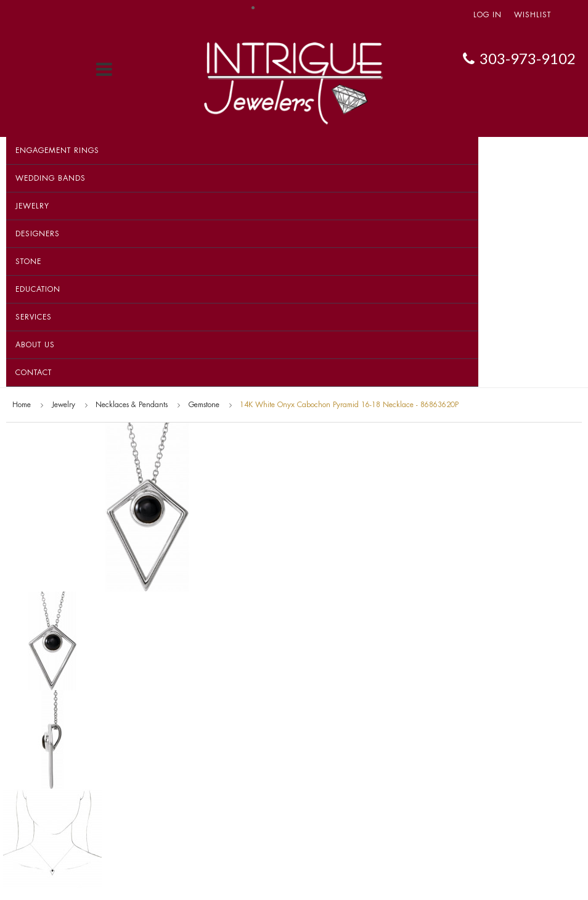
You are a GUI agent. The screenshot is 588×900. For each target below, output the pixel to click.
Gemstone (204, 405)
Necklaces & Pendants (132, 405)
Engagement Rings (57, 151)
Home (22, 405)
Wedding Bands (51, 178)
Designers (38, 234)
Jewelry (32, 206)
